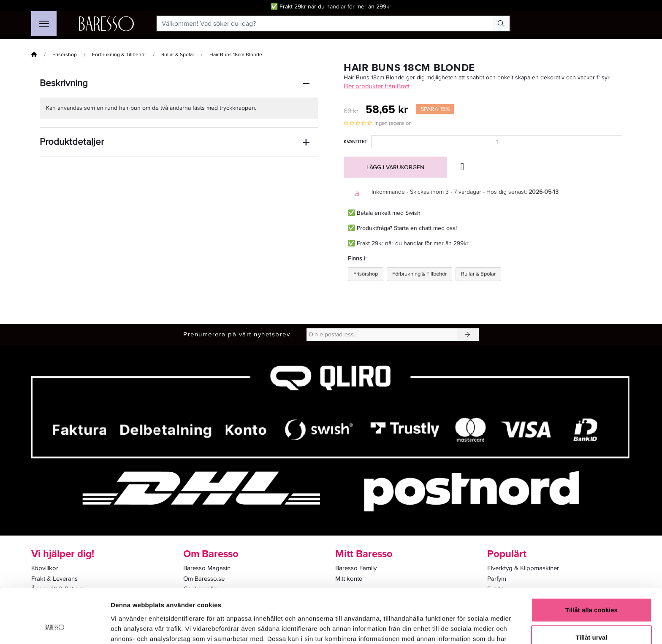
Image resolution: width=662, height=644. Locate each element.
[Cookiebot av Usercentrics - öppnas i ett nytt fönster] (55, 628)
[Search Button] (501, 24)
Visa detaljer (459, 627)
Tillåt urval (592, 589)
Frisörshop (65, 55)
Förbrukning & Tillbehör (119, 55)
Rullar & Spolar (178, 55)
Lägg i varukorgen (395, 167)
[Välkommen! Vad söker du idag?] (325, 24)
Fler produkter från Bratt (377, 86)
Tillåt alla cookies (591, 561)
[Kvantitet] (497, 142)
